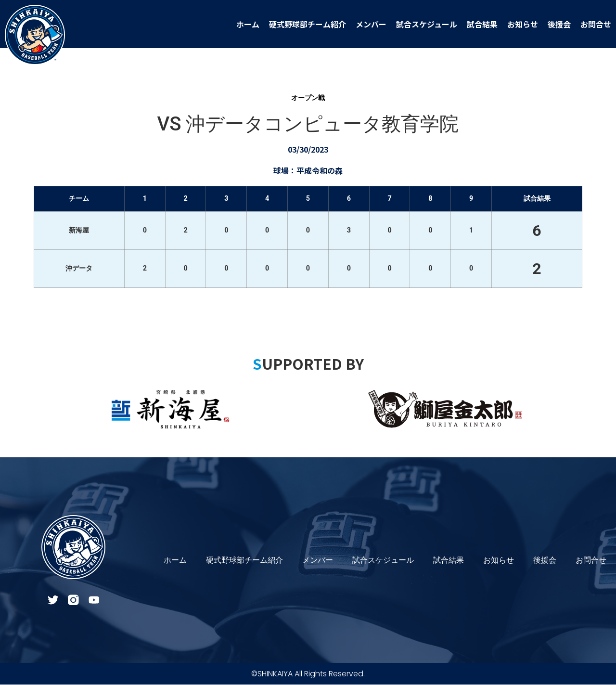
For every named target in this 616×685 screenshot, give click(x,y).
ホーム (248, 24)
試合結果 (482, 24)
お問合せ (596, 24)
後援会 (559, 24)
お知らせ (523, 24)
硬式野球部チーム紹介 (308, 24)
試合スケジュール (427, 24)
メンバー (371, 24)
